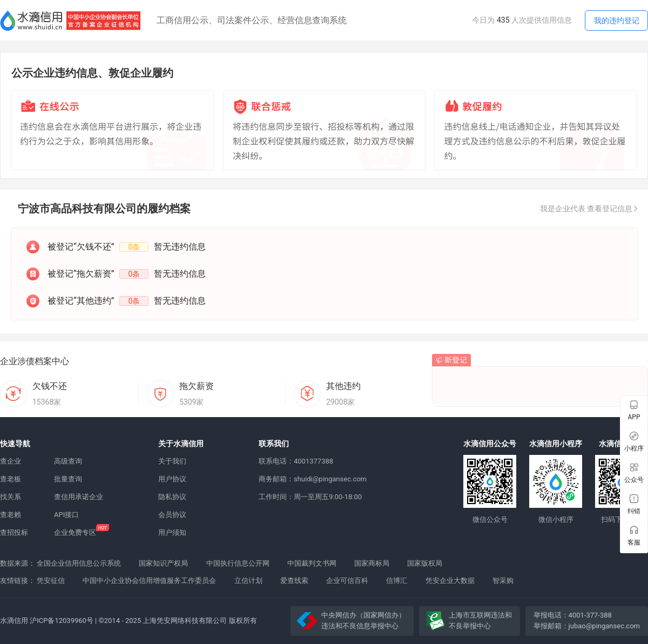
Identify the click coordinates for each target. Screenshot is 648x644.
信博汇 (397, 581)
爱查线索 (294, 581)
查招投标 (14, 532)
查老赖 (11, 515)
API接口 (66, 515)
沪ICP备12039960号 (62, 620)
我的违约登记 (617, 21)
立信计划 (248, 581)
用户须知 (172, 532)
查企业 (11, 461)
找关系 (11, 497)
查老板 (11, 479)
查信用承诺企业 (79, 497)
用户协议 (172, 479)
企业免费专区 (75, 532)
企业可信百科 (347, 581)
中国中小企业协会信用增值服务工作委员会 (149, 581)
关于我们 (172, 461)
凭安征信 (51, 581)
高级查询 (68, 461)
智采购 (503, 581)
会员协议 (172, 515)
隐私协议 (172, 497)
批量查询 (68, 479)
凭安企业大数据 (450, 581)
